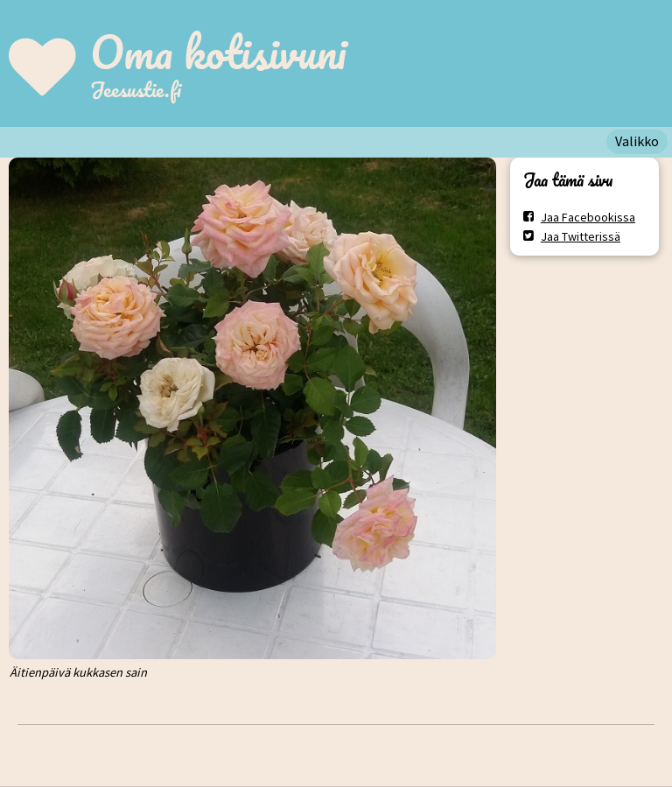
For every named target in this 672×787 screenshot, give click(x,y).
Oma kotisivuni (218, 52)
